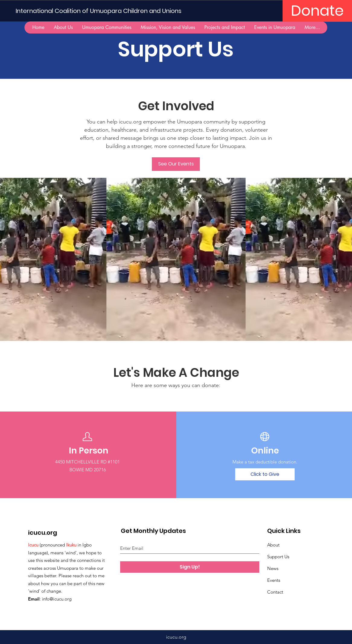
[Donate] (317, 11)
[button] (107, 27)
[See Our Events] (176, 164)
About (273, 545)
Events (274, 580)
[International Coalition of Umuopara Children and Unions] (101, 11)
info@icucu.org (57, 599)
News (273, 568)
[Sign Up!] (190, 567)
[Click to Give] (265, 474)
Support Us (278, 557)
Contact (275, 592)
